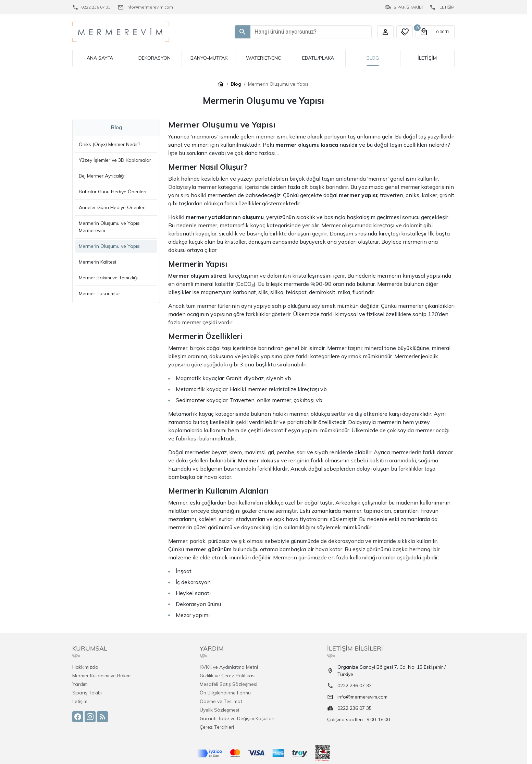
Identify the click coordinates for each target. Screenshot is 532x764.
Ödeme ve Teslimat (221, 701)
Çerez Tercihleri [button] (217, 727)
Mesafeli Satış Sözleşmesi (228, 684)
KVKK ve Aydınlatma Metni (229, 667)
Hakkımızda (85, 667)
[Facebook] (78, 716)
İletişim (80, 701)
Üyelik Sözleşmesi (219, 710)
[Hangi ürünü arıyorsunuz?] (243, 32)
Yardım (80, 684)
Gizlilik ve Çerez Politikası (228, 676)
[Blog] (102, 716)
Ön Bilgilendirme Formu (225, 693)
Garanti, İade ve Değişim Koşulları (237, 718)
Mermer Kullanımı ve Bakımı (102, 676)
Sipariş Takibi (87, 693)
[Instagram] (90, 716)
